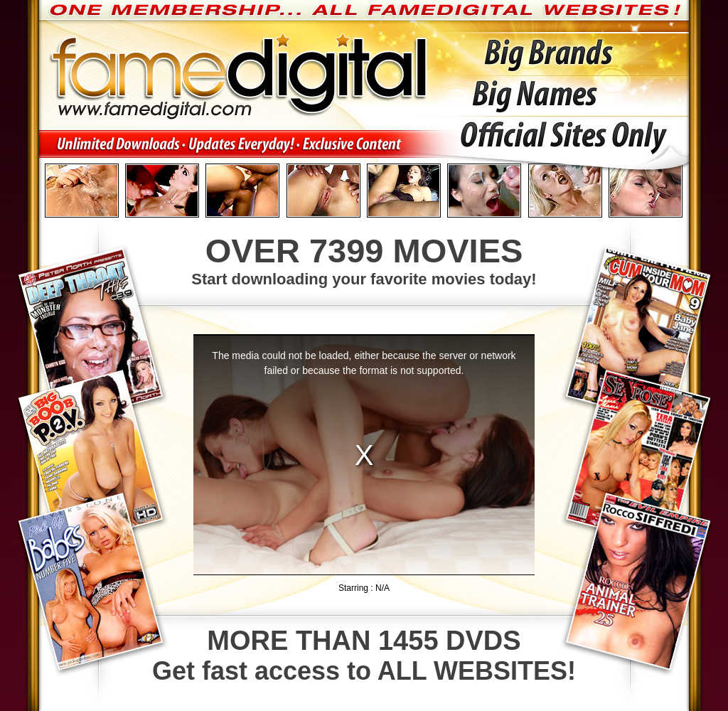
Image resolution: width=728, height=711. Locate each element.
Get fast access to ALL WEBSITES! (364, 656)
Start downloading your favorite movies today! (364, 260)
